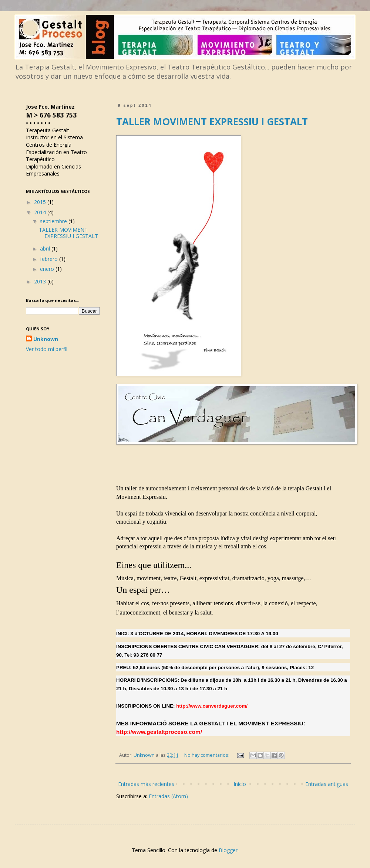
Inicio (240, 784)
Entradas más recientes (146, 784)
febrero (50, 259)
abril (46, 249)
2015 (41, 202)
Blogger (228, 850)
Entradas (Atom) (168, 796)
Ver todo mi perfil (47, 349)
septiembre (54, 221)
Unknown (46, 339)
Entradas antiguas (327, 784)
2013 (41, 281)
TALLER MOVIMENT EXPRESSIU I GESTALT (212, 122)
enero (48, 269)
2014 (41, 212)
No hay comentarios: (207, 755)
